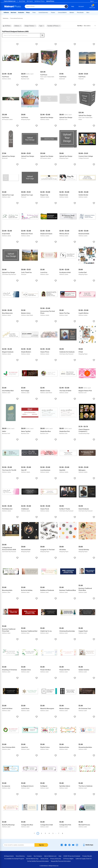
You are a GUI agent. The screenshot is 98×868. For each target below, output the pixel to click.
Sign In (92, 1)
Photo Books (80, 12)
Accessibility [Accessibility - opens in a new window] (8, 859)
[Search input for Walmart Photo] (45, 6)
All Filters (7, 26)
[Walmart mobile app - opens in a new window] (88, 845)
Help (73, 6)
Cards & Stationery (43, 12)
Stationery (6, 18)
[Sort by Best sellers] (90, 26)
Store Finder (22, 1)
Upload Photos (50, 1)
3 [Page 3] (45, 833)
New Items (13, 12)
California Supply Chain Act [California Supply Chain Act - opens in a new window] (84, 859)
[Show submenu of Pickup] (30, 12)
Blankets (72, 12)
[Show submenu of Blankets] (75, 12)
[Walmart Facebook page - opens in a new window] (62, 845)
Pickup (28, 12)
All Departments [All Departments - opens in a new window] (9, 856)
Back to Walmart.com (9, 1)
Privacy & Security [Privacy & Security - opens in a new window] (56, 859)
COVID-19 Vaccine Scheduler (72, 856)
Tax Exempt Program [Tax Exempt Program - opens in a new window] (18, 859)
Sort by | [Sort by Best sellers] (80, 26)
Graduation (21, 12)
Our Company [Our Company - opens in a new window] (38, 856)
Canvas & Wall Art (62, 12)
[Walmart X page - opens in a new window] (66, 845)
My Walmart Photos (40, 1)
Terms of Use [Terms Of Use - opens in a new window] (44, 859)
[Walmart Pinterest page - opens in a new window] (69, 845)
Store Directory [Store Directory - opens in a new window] (20, 856)
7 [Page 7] (59, 833)
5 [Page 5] (53, 833)
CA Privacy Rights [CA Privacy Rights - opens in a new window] (68, 859)
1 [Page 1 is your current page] (38, 833)
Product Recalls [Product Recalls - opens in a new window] (87, 856)
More (88, 12)
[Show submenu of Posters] (56, 12)
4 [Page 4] (49, 833)
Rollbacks (6, 12)
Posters (53, 12)
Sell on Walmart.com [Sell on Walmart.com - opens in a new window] (50, 856)
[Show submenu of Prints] (36, 12)
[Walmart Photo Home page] (13, 6)
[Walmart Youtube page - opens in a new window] (73, 845)
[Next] (63, 833)
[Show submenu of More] (90, 12)
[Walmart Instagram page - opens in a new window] (77, 845)
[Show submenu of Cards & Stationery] (49, 12)
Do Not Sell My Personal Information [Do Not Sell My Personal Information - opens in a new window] (38, 861)
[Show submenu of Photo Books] (84, 12)
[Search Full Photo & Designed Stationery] (21, 35)
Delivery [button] (18, 26)
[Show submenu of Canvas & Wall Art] (67, 12)
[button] (11, 44)
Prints (34, 12)
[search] (42, 35)
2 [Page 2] (41, 833)
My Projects (30, 1)
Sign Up (41, 845)
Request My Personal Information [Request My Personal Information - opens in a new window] (61, 861)
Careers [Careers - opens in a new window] (29, 856)
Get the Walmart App (32, 859)
